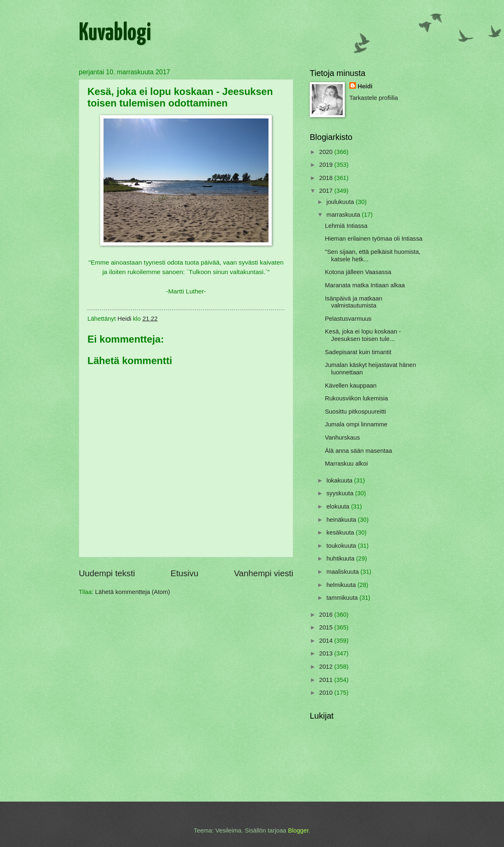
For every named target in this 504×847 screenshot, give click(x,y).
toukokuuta (342, 546)
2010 (327, 693)
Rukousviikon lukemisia (357, 398)
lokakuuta (340, 480)
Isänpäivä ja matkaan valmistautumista (354, 302)
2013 (327, 653)
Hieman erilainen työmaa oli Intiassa (374, 239)
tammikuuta (343, 598)
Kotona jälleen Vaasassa (358, 272)
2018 (327, 178)
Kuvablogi (115, 33)
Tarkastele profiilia (374, 98)
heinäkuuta (342, 520)
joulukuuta (341, 202)
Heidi (365, 86)
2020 (327, 152)
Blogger (298, 830)
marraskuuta (344, 215)
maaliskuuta (343, 572)
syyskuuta (341, 493)
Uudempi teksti (107, 573)
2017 (327, 191)
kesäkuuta (341, 532)
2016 (327, 615)
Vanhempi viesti (264, 573)
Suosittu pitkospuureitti (356, 412)
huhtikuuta (341, 558)
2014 (327, 641)
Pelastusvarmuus (348, 319)
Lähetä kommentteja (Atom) (133, 592)
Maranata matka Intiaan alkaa (365, 285)
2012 (327, 667)
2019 (327, 165)
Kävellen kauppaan (351, 386)
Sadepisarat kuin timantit (358, 352)
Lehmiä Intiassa (346, 226)
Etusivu (184, 573)
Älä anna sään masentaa (359, 451)
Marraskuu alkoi (346, 464)
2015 (327, 627)
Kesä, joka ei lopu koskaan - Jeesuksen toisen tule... (363, 335)
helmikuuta (342, 585)
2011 (327, 680)
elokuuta (339, 506)
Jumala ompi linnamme (356, 424)
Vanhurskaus (343, 438)
